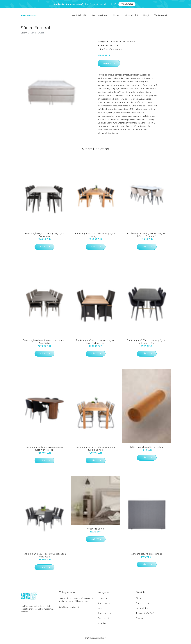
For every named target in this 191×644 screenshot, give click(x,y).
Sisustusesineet (100, 16)
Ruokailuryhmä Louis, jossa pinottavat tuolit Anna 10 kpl (44, 343)
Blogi (146, 16)
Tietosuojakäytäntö (145, 615)
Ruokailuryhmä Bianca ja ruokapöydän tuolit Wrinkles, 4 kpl (44, 450)
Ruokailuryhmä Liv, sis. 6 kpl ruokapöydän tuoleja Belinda (96, 450)
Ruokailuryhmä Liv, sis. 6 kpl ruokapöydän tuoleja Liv (96, 236)
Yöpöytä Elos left (96, 530)
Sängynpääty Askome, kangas (147, 555)
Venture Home (129, 43)
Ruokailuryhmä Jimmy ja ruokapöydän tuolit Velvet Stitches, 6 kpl (147, 236)
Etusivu (24, 34)
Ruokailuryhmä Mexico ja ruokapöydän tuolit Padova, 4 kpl (96, 343)
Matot (116, 16)
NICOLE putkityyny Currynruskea (147, 448)
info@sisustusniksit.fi (69, 609)
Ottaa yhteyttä (143, 605)
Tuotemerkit (161, 16)
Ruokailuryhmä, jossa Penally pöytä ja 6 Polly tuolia (44, 236)
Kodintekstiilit (79, 16)
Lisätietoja (109, 65)
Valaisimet (102, 625)
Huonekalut (131, 16)
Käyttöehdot (142, 610)
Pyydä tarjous (127, 4)
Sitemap (140, 620)
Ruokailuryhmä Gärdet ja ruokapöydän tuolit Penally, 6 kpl (147, 343)
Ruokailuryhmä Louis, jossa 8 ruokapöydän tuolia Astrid (44, 557)
